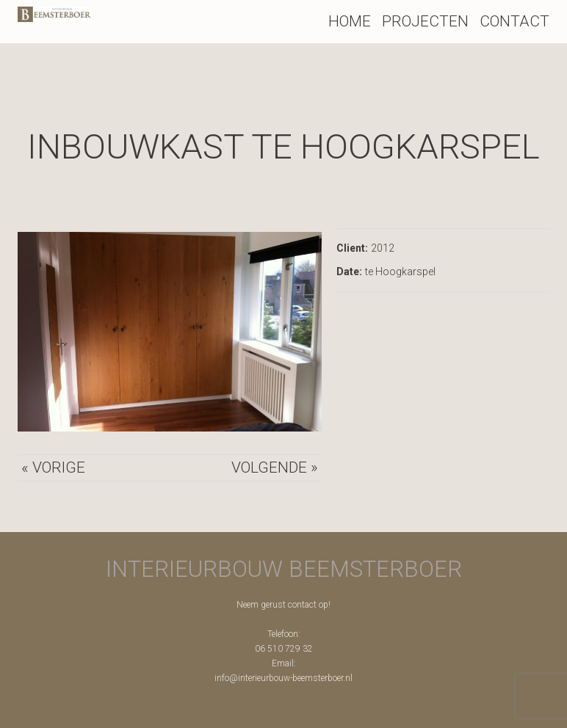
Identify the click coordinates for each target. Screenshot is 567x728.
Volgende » (275, 467)
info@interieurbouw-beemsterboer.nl (283, 678)
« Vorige (53, 467)
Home (350, 21)
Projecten (425, 21)
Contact (514, 21)
